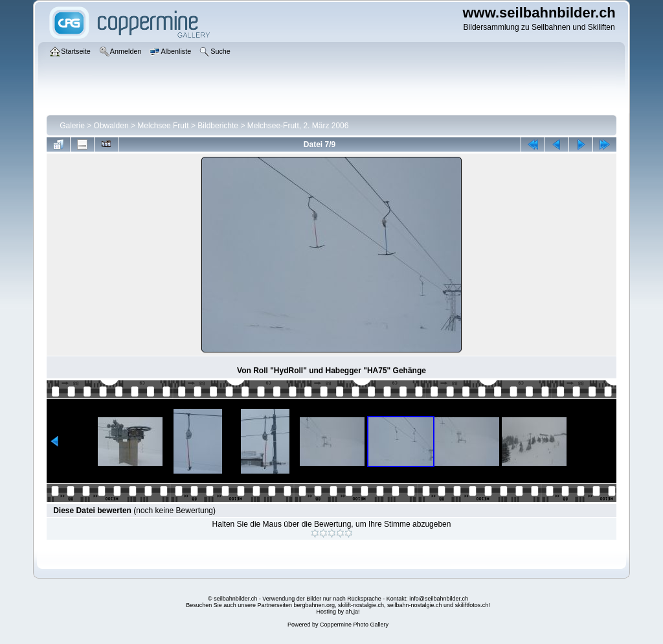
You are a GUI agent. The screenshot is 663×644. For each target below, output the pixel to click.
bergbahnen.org (314, 605)
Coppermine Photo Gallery (354, 625)
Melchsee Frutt (163, 126)
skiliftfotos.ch (472, 605)
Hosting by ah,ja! (338, 612)
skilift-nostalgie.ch (361, 605)
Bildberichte (218, 126)
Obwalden (111, 126)
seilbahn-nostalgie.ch (415, 605)
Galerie (72, 126)
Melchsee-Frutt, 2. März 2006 (298, 126)
